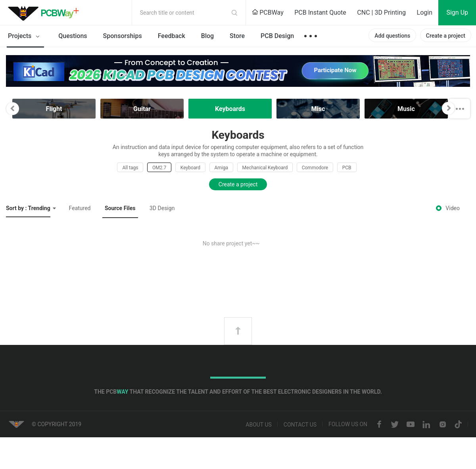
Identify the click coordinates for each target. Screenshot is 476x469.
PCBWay (268, 12)
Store (237, 36)
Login (425, 12)
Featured (80, 208)
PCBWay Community (46, 13)
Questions (73, 36)
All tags (130, 168)
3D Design (162, 208)
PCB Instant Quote (320, 12)
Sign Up (457, 12)
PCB (347, 168)
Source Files (120, 208)
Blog (207, 36)
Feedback (172, 36)
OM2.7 (159, 168)
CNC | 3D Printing (381, 12)
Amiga (222, 168)
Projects (25, 36)
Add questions (392, 36)
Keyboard (190, 168)
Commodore (315, 168)
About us (259, 425)
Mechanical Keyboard (265, 168)
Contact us (300, 425)
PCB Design (277, 36)
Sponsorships (123, 36)
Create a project (446, 36)
